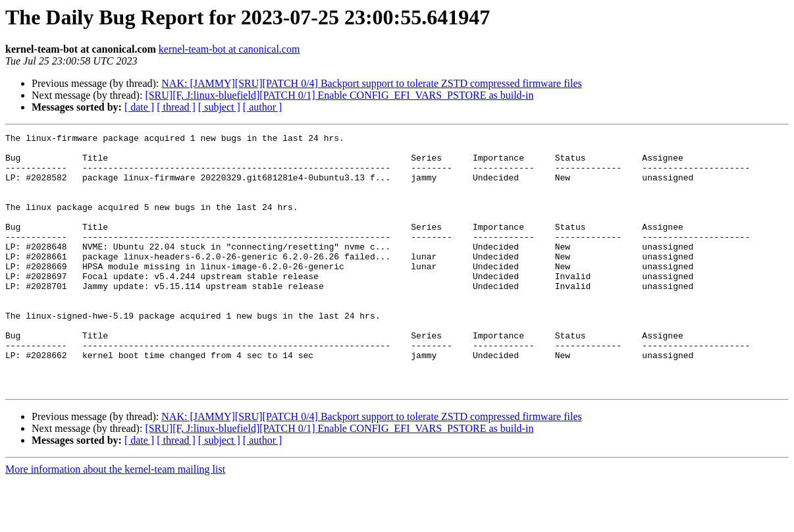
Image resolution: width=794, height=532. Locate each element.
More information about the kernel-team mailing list (115, 520)
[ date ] (139, 107)
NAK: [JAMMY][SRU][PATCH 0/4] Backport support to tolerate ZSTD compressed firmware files (371, 83)
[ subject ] (219, 107)
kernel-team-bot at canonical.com (229, 49)
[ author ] (263, 107)
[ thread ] (176, 107)
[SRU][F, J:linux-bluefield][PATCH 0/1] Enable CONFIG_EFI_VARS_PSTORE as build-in (339, 95)
